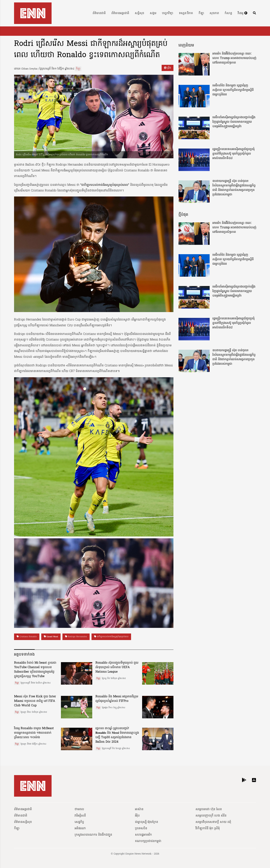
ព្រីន (168, 68)
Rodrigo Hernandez (76, 637)
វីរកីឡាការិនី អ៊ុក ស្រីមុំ (208, 828)
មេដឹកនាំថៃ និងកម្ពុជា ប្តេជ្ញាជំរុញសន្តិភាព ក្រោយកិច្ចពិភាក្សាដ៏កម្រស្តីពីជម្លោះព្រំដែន (233, 90)
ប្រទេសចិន (141, 828)
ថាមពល (79, 809)
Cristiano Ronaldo (27, 637)
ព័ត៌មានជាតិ (99, 13)
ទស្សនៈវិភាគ (186, 13)
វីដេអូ (243, 13)
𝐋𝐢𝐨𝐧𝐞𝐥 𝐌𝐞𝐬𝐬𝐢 (51, 637)
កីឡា (201, 13)
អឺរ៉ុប (137, 816)
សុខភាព (214, 13)
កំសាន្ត (228, 13)
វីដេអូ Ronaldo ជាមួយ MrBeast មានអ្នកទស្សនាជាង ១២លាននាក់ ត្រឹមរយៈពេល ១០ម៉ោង (34, 733)
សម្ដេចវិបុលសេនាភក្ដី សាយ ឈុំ (213, 822)
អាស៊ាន (139, 809)
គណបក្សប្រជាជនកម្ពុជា (148, 841)
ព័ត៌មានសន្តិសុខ (23, 822)
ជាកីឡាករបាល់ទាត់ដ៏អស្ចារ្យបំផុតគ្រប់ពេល (111, 637)
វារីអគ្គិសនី (80, 816)
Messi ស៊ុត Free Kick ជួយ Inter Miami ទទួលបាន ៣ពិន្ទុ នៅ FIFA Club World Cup (35, 701)
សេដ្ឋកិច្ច (79, 822)
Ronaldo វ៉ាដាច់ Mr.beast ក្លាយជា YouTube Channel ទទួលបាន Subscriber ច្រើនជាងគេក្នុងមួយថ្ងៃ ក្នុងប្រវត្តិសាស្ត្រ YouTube (35, 670)
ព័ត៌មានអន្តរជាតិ (120, 13)
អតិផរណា (80, 828)
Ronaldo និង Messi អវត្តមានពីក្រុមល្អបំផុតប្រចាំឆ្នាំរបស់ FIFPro (117, 699)
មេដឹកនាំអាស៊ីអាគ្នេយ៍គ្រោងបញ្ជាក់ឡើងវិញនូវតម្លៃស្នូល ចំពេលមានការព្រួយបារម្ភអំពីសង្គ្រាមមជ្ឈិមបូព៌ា (234, 122)
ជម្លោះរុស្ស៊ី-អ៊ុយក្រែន (147, 822)
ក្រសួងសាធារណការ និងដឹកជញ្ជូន (93, 835)
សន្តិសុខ (139, 13)
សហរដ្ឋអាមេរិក (143, 835)
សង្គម (153, 13)
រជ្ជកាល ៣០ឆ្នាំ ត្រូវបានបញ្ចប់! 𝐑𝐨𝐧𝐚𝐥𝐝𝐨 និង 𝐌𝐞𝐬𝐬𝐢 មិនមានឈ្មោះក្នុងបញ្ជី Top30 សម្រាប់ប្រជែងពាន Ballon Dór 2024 (117, 735)
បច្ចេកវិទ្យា (168, 13)
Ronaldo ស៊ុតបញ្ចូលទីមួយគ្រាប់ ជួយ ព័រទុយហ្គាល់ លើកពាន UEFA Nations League (117, 667)
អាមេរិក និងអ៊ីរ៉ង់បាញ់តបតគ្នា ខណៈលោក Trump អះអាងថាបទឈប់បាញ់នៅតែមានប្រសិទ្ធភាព (234, 58)
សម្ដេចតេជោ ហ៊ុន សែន (209, 809)
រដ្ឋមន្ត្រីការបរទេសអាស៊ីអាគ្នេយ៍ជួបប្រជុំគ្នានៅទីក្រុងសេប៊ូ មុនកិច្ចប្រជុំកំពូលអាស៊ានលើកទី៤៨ (234, 154)
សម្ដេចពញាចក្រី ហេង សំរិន (211, 816)
